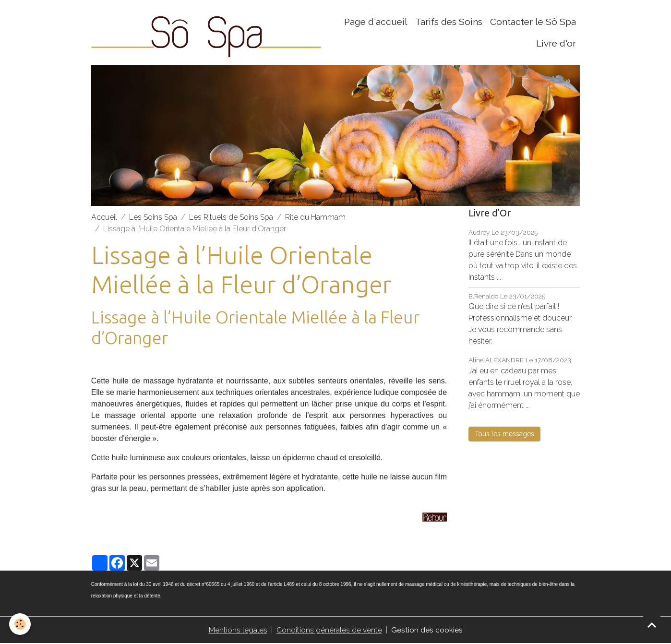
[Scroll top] (652, 625)
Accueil (104, 218)
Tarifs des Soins (449, 22)
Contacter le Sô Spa (533, 22)
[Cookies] (20, 624)
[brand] (208, 33)
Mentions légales (238, 630)
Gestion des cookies (427, 630)
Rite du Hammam (315, 218)
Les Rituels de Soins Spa (231, 218)
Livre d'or (556, 44)
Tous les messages (504, 434)
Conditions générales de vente (329, 630)
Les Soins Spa (153, 218)
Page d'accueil (376, 22)
